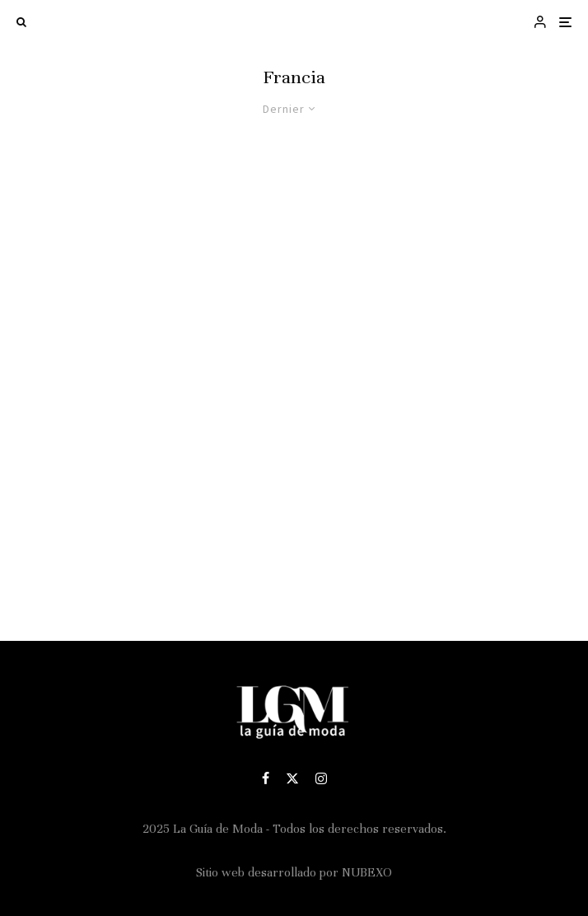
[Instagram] (321, 778)
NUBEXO (367, 872)
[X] (292, 778)
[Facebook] (266, 778)
